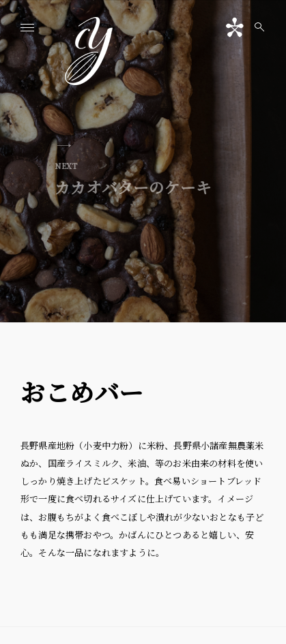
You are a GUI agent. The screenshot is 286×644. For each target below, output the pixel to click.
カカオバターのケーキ (133, 179)
